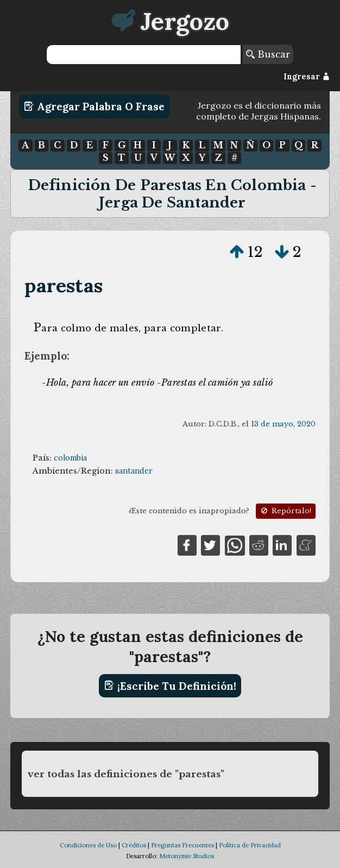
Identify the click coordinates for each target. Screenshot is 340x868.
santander (134, 471)
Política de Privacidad (250, 845)
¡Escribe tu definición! (170, 685)
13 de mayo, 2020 (283, 424)
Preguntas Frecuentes (182, 845)
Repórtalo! (285, 511)
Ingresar (307, 77)
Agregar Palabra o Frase (94, 106)
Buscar (268, 54)
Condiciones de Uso (88, 845)
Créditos (134, 845)
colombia (70, 458)
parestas (64, 285)
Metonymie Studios (187, 856)
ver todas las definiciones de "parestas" (126, 774)
